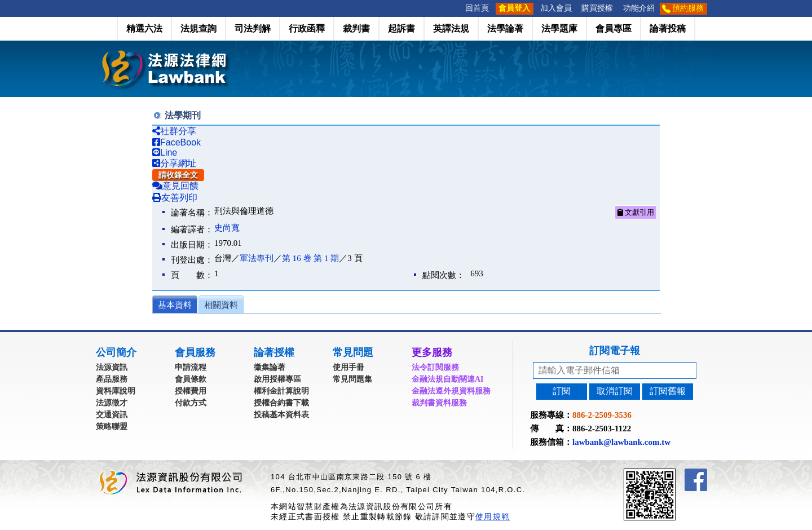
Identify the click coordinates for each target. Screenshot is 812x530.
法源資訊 (112, 367)
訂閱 (562, 391)
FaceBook (176, 142)
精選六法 (144, 28)
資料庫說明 (116, 391)
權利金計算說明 (281, 391)
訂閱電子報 (615, 351)
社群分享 (174, 131)
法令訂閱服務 (435, 367)
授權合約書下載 (281, 403)
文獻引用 (636, 212)
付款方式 (191, 403)
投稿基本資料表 (281, 415)
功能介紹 (639, 8)
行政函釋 (307, 28)
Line (165, 153)
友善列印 (175, 198)
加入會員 (556, 8)
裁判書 (356, 28)
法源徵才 (112, 403)
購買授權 (597, 8)
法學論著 (505, 28)
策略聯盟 (112, 427)
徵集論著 (270, 367)
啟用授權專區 (277, 379)
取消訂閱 (615, 391)
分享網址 (174, 163)
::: (457, 8)
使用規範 (493, 516)
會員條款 (191, 379)
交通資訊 (112, 415)
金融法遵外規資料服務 (451, 391)
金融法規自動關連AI (448, 379)
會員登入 (514, 8)
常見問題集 (352, 379)
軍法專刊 (257, 258)
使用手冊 (348, 367)
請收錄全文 (178, 175)
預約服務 (688, 8)
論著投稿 (668, 28)
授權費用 (191, 391)
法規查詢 (198, 28)
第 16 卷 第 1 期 (310, 258)
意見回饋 (175, 186)
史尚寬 (227, 228)
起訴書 (401, 28)
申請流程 (191, 367)
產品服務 (112, 379)
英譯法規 (451, 28)
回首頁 (477, 8)
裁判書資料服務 (439, 403)
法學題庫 (559, 28)
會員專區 (614, 28)
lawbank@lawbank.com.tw (621, 442)
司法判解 (253, 28)
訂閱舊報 (668, 391)
